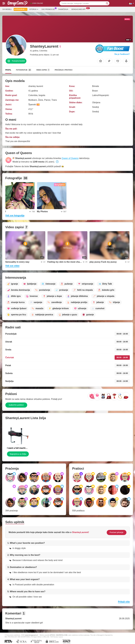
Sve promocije (49, 9)
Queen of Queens (70, 158)
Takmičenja (63, 9)
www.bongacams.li (32, 635)
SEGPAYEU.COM (62, 635)
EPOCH (52, 635)
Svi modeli (7, 9)
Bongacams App (79, 9)
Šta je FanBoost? (122, 54)
